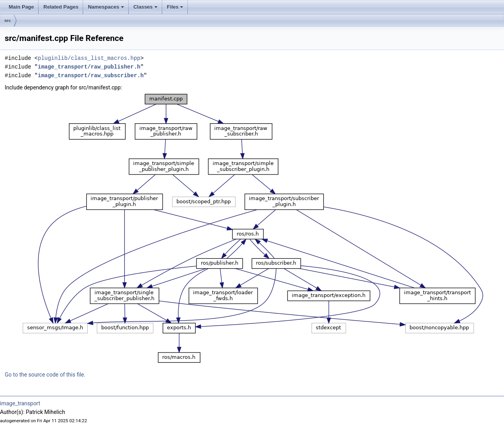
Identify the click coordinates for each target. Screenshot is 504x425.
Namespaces (106, 7)
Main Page (21, 7)
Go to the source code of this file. (45, 375)
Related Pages (61, 7)
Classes (145, 7)
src (8, 20)
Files (175, 7)
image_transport (20, 403)
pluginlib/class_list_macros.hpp (89, 58)
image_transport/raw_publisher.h (89, 67)
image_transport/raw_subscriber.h (91, 75)
